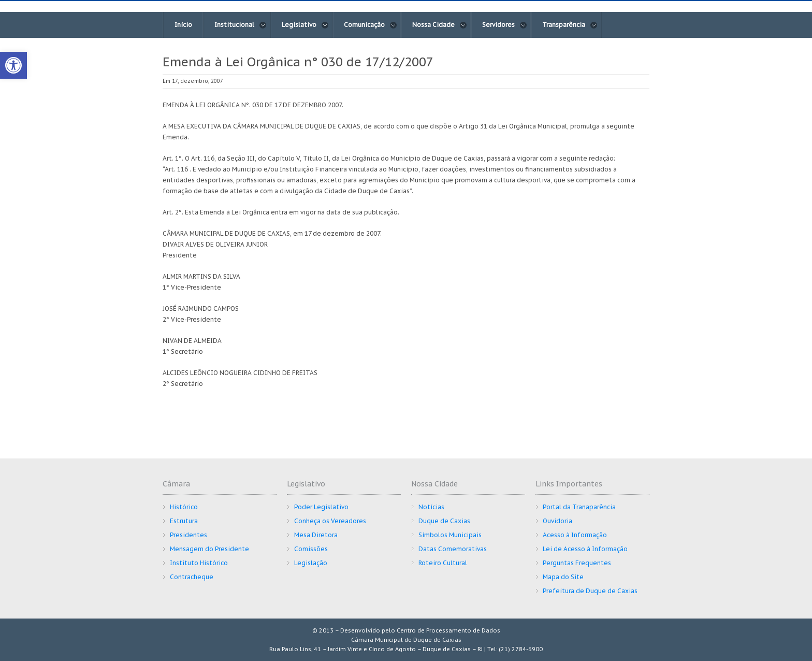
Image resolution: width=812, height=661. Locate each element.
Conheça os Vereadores (330, 521)
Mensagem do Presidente (209, 549)
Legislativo (305, 25)
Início (183, 25)
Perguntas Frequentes (577, 563)
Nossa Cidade (440, 25)
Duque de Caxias (444, 521)
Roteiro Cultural (443, 563)
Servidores (505, 25)
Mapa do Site (563, 577)
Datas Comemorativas (453, 549)
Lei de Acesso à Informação (585, 549)
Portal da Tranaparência (579, 507)
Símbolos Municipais (450, 535)
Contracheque (192, 577)
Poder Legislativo (321, 507)
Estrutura (184, 521)
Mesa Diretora (316, 535)
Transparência (570, 25)
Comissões (311, 549)
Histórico (184, 507)
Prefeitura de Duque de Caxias (590, 591)
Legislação (311, 563)
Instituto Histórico (199, 563)
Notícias (431, 507)
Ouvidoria (557, 521)
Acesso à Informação (575, 535)
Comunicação (371, 25)
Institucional (241, 25)
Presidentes (189, 535)
